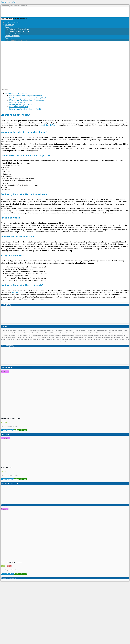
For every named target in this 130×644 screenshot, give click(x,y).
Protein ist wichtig (17, 102)
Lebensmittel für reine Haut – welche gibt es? (27, 98)
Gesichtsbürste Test (21, 19)
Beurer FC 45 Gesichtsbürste (12, 562)
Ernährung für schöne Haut (20, 40)
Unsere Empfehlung (13, 36)
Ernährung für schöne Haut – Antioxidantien (27, 100)
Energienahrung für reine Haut (22, 105)
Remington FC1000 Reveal (11, 418)
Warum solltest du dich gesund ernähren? (26, 96)
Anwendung (10, 25)
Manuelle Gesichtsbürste (19, 34)
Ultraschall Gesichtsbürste (19, 31)
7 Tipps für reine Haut (19, 107)
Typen (7, 27)
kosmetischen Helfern (47, 125)
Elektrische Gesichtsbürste (19, 29)
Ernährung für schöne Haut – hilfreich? (25, 109)
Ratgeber (9, 38)
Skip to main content (9, 2)
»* (20, 430)
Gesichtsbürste (17, 292)
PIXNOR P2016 (6, 467)
